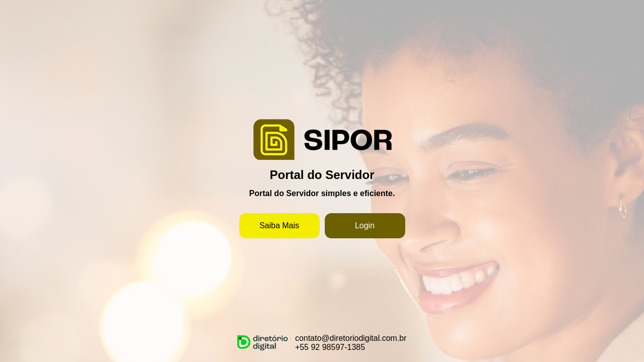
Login (365, 225)
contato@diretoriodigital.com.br (351, 338)
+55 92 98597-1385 (330, 347)
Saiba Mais (279, 225)
